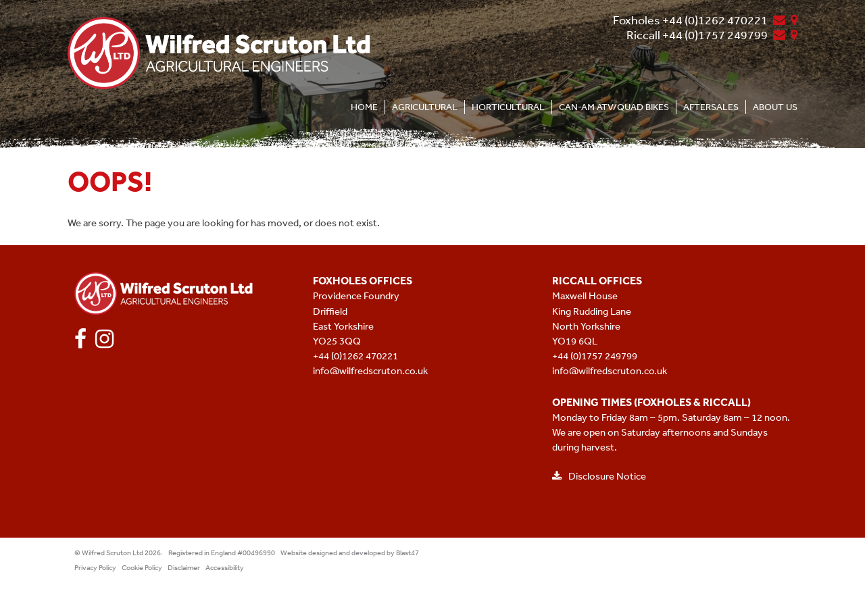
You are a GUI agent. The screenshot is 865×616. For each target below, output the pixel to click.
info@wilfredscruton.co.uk (370, 370)
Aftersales (711, 107)
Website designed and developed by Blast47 (350, 553)
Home (364, 107)
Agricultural (425, 107)
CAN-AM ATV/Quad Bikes (614, 107)
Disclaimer (184, 568)
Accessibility (225, 568)
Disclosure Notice (599, 476)
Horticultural (508, 107)
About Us (775, 107)
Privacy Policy (95, 568)
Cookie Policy (142, 568)
